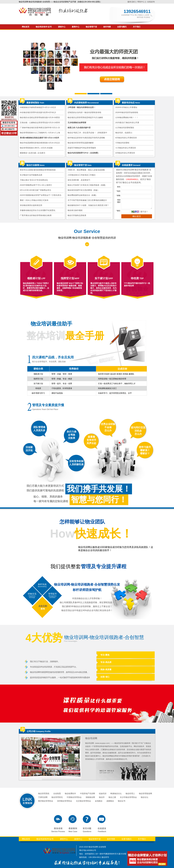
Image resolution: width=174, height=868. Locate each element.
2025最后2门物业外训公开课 (127, 123)
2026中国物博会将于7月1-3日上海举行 (36, 185)
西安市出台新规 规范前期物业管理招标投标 (38, 170)
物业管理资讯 (57, 797)
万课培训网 (43, 797)
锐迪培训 (103, 794)
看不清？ (144, 212)
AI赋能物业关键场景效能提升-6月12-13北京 (38, 107)
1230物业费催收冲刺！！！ (127, 117)
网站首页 (26, 27)
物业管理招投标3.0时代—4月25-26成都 (36, 148)
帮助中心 (141, 2)
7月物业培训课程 (122, 143)
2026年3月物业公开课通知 (126, 107)
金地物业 (99, 801)
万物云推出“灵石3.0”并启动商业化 (34, 180)
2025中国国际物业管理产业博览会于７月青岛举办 (41, 195)
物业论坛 (145, 797)
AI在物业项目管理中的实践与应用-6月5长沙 (38, 112)
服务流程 (131, 2)
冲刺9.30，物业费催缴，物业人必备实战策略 (86, 170)
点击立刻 (43, 606)
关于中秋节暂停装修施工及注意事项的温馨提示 (87, 200)
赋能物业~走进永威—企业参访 (33, 153)
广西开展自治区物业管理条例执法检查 (36, 215)
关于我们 (137, 27)
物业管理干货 (91, 27)
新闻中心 (76, 27)
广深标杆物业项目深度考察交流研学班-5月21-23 (40, 128)
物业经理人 (130, 794)
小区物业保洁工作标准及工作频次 (82, 175)
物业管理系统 (44, 794)
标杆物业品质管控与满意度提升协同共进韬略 (86, 138)
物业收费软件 (70, 794)
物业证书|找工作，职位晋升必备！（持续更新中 (87, 133)
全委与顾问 (122, 27)
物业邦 (102, 797)
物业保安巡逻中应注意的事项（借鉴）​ (83, 190)
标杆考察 (107, 27)
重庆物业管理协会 (46, 801)
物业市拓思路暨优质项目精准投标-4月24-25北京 (40, 143)
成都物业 (110, 801)
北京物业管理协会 (83, 801)
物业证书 (122, 801)
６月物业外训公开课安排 (126, 148)
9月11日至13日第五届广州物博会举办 (36, 190)
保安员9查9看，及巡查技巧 (79, 180)
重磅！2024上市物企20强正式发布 (34, 200)
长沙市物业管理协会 (128, 797)
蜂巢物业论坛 (116, 794)
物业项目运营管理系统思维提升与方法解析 (85, 117)
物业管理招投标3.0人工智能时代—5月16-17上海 (40, 133)
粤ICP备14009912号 (88, 850)
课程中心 (62, 27)
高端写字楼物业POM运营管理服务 (82, 148)
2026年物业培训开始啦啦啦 (127, 112)
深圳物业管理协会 (65, 801)
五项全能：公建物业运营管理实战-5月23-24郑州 (40, 123)
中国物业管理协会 (74, 797)
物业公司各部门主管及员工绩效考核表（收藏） (87, 185)
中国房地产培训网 (87, 794)
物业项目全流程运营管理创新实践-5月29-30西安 (40, 117)
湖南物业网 (90, 797)
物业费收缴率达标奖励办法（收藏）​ (83, 195)
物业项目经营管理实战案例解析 (81, 143)
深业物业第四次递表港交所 (31, 205)
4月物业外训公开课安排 (125, 153)
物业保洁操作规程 (75, 210)
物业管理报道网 (145, 794)
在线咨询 (151, 2)
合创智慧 (57, 794)
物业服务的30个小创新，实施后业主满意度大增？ (88, 205)
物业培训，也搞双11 (124, 133)
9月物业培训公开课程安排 (126, 138)
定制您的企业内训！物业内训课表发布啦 (84, 112)
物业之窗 (112, 797)
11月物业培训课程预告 (125, 128)
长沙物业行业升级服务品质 (31, 175)
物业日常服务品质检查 (77, 215)
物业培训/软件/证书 (44, 27)
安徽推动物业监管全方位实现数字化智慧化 (38, 210)
